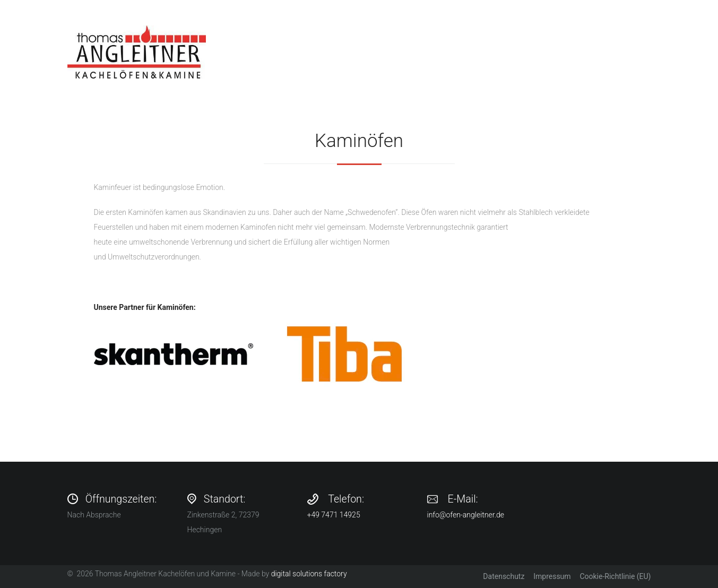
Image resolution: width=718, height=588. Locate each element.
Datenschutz (504, 576)
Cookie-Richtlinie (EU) (615, 576)
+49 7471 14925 (334, 515)
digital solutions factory (309, 574)
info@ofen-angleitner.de (466, 515)
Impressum (552, 576)
